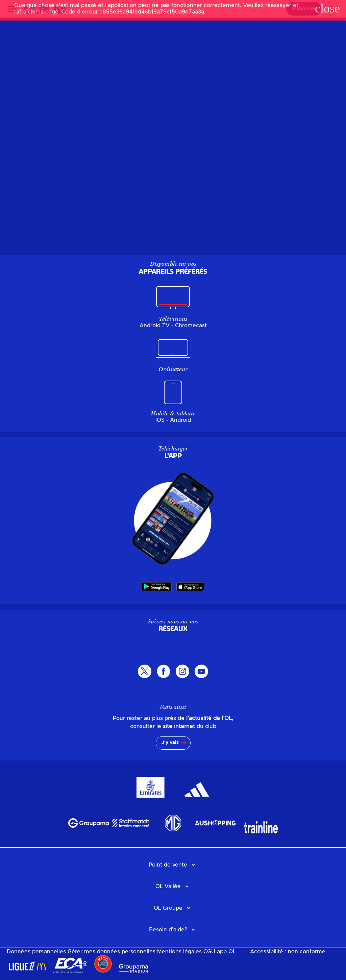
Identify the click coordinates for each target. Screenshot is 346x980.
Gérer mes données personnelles (112, 952)
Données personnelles (36, 952)
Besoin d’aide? (168, 930)
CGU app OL (220, 952)
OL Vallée (168, 886)
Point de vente (168, 865)
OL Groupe (168, 908)
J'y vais (170, 743)
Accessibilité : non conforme (288, 952)
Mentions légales (179, 952)
